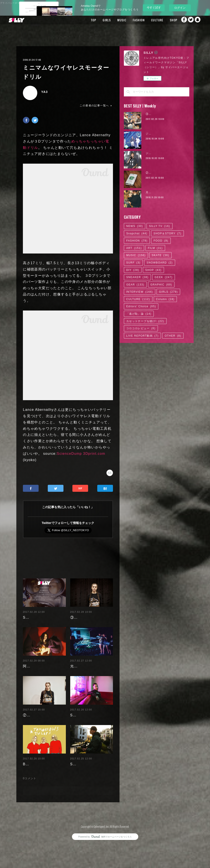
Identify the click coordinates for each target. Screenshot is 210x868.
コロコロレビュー (141, 328)
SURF (133, 263)
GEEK (164, 277)
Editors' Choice (141, 306)
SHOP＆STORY (167, 233)
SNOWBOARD (160, 263)
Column (165, 299)
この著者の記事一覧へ (96, 106)
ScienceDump (69, 454)
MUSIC (112, 20)
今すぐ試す (154, 8)
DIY (133, 270)
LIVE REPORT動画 (142, 336)
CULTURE (147, 20)
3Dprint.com (94, 454)
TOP (84, 20)
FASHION (129, 20)
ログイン (180, 8)
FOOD (161, 241)
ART (134, 248)
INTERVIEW (140, 292)
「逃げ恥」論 (139, 314)
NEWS (135, 226)
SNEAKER (137, 277)
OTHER (173, 336)
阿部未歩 (31, 669)
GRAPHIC (161, 285)
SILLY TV (159, 226)
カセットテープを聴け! (145, 321)
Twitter (189, 20)
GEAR (135, 285)
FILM (155, 248)
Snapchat (198, 20)
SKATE (160, 255)
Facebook (181, 20)
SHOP (164, 20)
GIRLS (97, 20)
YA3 (44, 92)
